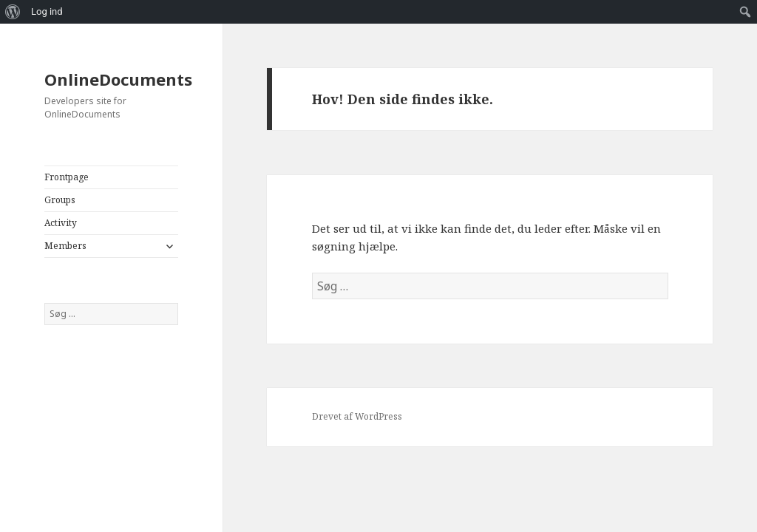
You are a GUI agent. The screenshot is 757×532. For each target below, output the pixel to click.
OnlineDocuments (118, 79)
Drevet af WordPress (357, 416)
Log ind (47, 11)
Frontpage (67, 177)
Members (65, 246)
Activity (61, 223)
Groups (60, 200)
